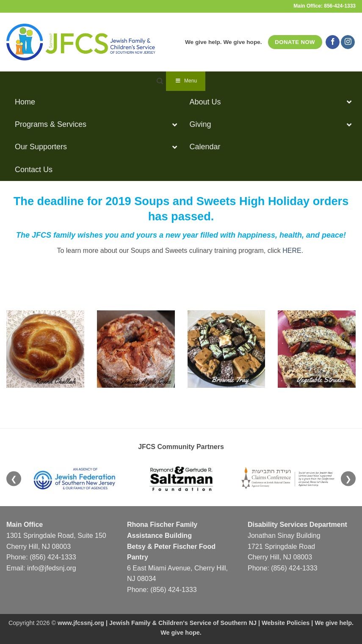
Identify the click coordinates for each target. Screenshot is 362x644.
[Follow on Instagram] (348, 42)
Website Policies (286, 623)
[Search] (160, 81)
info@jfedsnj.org (52, 568)
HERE (292, 251)
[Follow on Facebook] (333, 42)
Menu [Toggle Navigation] (186, 81)
